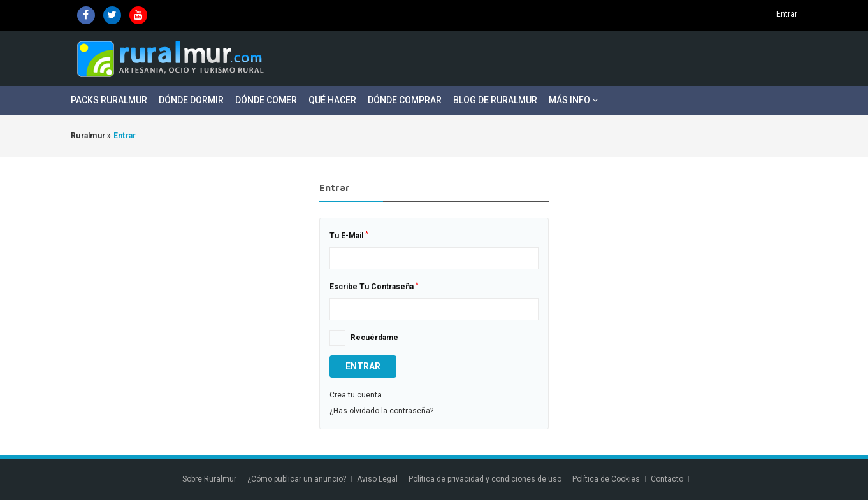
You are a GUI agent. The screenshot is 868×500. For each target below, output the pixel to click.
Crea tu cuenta (356, 395)
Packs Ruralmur (109, 100)
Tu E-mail (349, 236)
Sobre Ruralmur (209, 479)
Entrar (787, 14)
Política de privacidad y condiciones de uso (485, 479)
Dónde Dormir (191, 100)
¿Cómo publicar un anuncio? (297, 479)
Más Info (573, 100)
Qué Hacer (332, 100)
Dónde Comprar (405, 100)
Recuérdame (374, 338)
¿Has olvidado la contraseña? (381, 411)
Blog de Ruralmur (495, 100)
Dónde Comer (266, 100)
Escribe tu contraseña (374, 287)
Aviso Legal (377, 479)
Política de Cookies (606, 479)
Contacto (668, 479)
